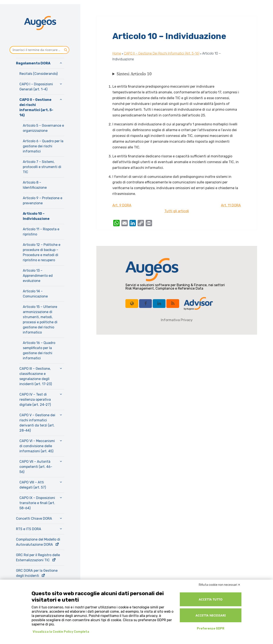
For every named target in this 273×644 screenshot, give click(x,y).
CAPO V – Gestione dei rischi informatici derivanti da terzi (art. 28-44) (37, 423)
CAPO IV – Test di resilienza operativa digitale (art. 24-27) (35, 400)
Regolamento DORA (33, 63)
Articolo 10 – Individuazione (36, 216)
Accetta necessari (211, 615)
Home (117, 53)
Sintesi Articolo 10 (134, 74)
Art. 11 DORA (231, 205)
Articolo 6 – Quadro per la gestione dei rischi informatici (43, 146)
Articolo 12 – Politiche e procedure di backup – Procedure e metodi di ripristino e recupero (42, 252)
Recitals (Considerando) (38, 74)
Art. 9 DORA (122, 205)
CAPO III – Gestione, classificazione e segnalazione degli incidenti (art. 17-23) (36, 376)
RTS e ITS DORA (29, 529)
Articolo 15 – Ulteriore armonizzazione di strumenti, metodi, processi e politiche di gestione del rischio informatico (40, 320)
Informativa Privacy (177, 320)
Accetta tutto (211, 599)
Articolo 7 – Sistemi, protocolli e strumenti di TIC (42, 167)
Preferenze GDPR (211, 629)
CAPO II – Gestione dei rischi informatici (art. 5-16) (36, 107)
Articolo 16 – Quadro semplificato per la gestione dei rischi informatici (39, 350)
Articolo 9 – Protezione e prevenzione (43, 201)
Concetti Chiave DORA (34, 519)
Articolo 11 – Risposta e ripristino (41, 232)
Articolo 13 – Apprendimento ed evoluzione (38, 276)
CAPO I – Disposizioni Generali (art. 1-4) (36, 87)
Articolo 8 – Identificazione (35, 185)
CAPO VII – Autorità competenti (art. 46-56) (36, 467)
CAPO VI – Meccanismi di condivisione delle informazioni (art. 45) (37, 446)
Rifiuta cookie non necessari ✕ (220, 585)
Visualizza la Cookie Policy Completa (61, 632)
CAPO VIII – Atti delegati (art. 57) (33, 485)
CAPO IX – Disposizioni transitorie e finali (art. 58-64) (37, 503)
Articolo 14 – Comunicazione (35, 294)
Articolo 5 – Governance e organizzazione (43, 128)
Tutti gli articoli (177, 211)
